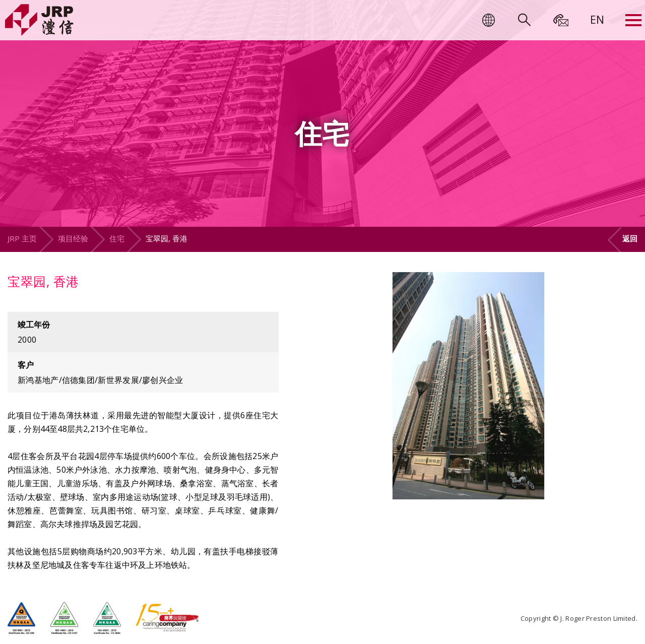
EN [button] (597, 19)
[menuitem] (597, 19)
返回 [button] (630, 238)
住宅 (117, 238)
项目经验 (73, 238)
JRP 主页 (22, 238)
